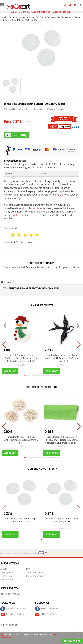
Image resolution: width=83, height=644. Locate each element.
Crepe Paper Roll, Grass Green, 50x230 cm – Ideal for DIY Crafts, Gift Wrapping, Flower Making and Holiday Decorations (62, 440)
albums (55, 195)
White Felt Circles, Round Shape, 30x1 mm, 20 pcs (21, 520)
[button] (25, 376)
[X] (2, 634)
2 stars (19, 235)
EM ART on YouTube (12, 614)
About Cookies (7, 579)
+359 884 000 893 (62, 12)
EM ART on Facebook (13, 609)
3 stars (25, 235)
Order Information (34, 572)
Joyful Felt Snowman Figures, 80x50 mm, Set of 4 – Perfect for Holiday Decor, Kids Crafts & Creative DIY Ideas (21, 358)
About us (4, 569)
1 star (13, 235)
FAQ (28, 569)
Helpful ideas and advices (12, 594)
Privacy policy (6, 572)
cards (36, 208)
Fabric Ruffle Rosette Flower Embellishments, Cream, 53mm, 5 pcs (21, 440)
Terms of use (6, 576)
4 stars (31, 235)
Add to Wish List (55, 109)
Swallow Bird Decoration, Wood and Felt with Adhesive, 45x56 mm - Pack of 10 (62, 358)
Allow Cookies (72, 641)
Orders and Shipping (35, 576)
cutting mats (11, 215)
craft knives (26, 215)
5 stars (37, 235)
